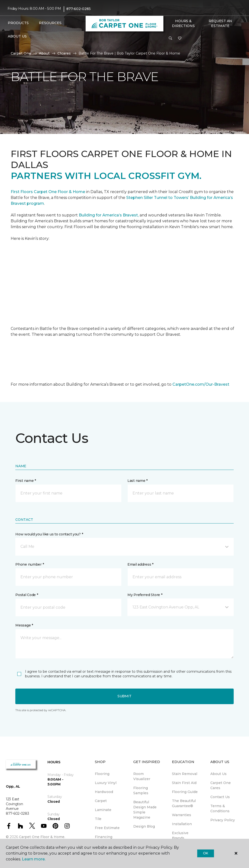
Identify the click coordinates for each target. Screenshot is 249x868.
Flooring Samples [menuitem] (141, 790)
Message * (24, 625)
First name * (26, 481)
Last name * (138, 481)
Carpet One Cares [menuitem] (221, 785)
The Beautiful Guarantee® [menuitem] (184, 803)
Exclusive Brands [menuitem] (180, 835)
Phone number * (30, 564)
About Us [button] (17, 36)
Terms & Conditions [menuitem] (220, 808)
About (44, 53)
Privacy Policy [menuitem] (223, 820)
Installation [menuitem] (182, 824)
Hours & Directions (183, 23)
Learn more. (34, 859)
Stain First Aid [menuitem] (184, 783)
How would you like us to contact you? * (49, 534)
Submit (124, 696)
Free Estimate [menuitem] (107, 828)
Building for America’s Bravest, (109, 215)
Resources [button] (50, 23)
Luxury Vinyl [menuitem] (106, 783)
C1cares (64, 53)
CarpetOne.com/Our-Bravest (201, 384)
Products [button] (18, 23)
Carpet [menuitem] (101, 801)
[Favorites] (180, 38)
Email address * (140, 564)
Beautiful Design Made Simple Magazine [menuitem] (145, 810)
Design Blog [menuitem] (144, 826)
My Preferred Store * (145, 595)
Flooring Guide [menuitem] (185, 792)
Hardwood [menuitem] (104, 792)
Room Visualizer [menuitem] (142, 776)
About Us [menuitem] (218, 774)
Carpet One (21, 53)
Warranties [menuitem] (182, 815)
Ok (206, 853)
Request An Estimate (220, 23)
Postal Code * (27, 595)
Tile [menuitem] (98, 819)
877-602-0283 (79, 9)
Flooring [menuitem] (102, 774)
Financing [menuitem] (104, 837)
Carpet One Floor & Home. (42, 837)
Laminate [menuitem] (103, 810)
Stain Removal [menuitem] (185, 774)
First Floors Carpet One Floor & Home (48, 192)
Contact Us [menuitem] (220, 797)
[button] (170, 38)
